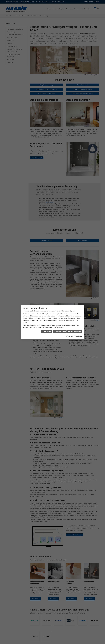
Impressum (70, 336)
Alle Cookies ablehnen (60, 332)
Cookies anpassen (47, 332)
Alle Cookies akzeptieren (75, 332)
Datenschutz (78, 336)
